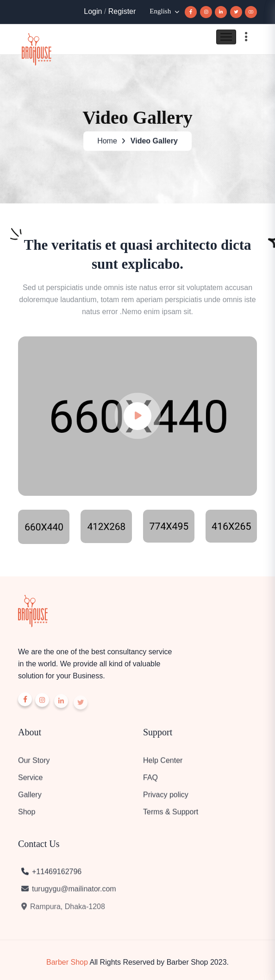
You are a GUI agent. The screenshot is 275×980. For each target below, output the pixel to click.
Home (107, 143)
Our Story (34, 764)
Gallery (30, 799)
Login (93, 11)
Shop (27, 816)
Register (122, 11)
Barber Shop (67, 962)
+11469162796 (51, 876)
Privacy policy (166, 799)
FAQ (150, 781)
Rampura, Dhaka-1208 (63, 913)
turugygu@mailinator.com (68, 895)
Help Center (163, 764)
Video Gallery (154, 143)
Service (30, 781)
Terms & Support (171, 816)
